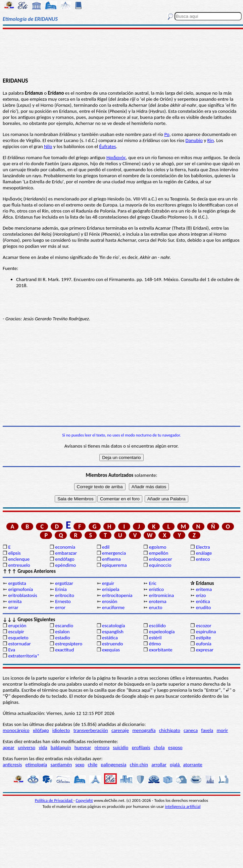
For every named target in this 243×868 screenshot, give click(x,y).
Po (167, 134)
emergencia (114, 553)
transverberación (91, 730)
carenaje (120, 730)
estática (110, 638)
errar (13, 607)
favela (207, 730)
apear (9, 747)
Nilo (48, 146)
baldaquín (61, 747)
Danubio (194, 140)
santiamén (61, 765)
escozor (204, 626)
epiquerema (114, 565)
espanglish (113, 632)
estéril (155, 638)
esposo (175, 747)
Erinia (61, 589)
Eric (153, 583)
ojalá (175, 765)
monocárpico (16, 730)
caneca (191, 730)
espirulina (206, 632)
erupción (17, 626)
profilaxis (141, 747)
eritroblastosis (22, 595)
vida (43, 747)
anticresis (12, 765)
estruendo (112, 644)
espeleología (162, 632)
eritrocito (65, 595)
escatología (113, 626)
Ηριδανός (116, 157)
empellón (159, 553)
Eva (12, 650)
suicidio (120, 747)
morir (222, 730)
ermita (15, 601)
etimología (36, 765)
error (60, 607)
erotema (158, 601)
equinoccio (160, 565)
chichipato (170, 730)
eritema (204, 589)
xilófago (41, 730)
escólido (157, 626)
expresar (205, 650)
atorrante (193, 765)
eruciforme (113, 607)
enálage (204, 553)
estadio (62, 638)
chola (159, 747)
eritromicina (161, 595)
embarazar (66, 553)
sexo (80, 765)
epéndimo (65, 565)
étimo (155, 644)
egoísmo (158, 547)
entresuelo (19, 565)
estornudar (19, 644)
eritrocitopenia (117, 595)
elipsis (14, 553)
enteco (203, 559)
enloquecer (161, 559)
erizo (201, 595)
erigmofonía (20, 589)
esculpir (16, 632)
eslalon (62, 632)
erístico (156, 589)
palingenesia (113, 765)
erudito (204, 607)
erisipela (111, 589)
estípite (204, 638)
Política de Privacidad (54, 800)
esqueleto (18, 638)
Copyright (84, 800)
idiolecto (61, 730)
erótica (203, 601)
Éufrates (108, 146)
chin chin (139, 765)
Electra (203, 547)
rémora (102, 747)
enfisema (111, 559)
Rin (211, 140)
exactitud (64, 650)
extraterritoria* (24, 656)
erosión (110, 601)
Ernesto (63, 601)
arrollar (159, 765)
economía (65, 547)
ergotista (17, 583)
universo (27, 747)
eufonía (204, 644)
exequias (111, 650)
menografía (144, 730)
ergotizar (64, 583)
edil (106, 547)
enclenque (19, 559)
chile (93, 765)
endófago (65, 559)
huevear (83, 747)
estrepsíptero (69, 644)
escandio (64, 626)
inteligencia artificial (183, 806)
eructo (156, 607)
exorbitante (161, 650)
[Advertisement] (122, 53)
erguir (108, 583)
